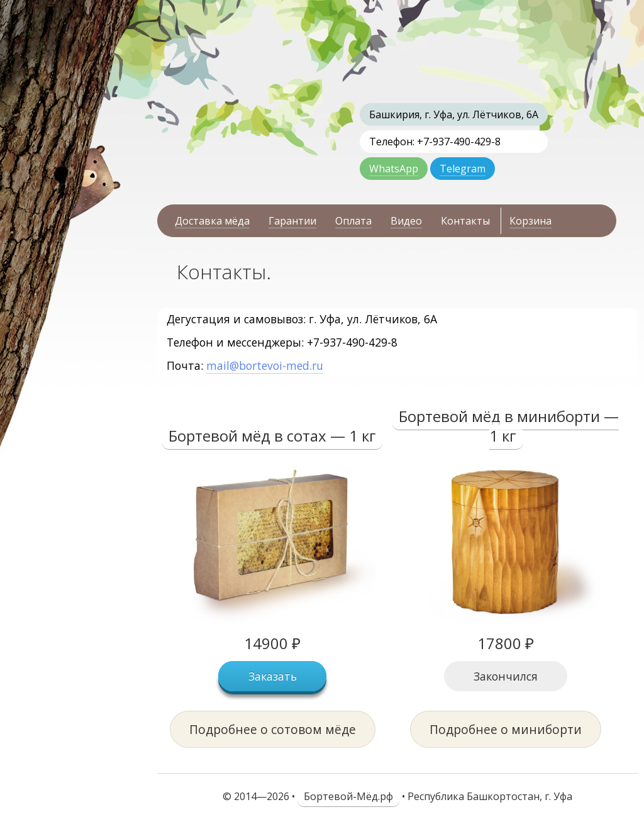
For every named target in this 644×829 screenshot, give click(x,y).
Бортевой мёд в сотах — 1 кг (272, 436)
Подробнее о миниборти (506, 729)
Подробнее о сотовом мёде (273, 729)
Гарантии (292, 221)
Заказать (273, 676)
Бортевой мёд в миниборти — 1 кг (509, 426)
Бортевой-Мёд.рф (348, 796)
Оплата (353, 221)
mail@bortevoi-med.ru (265, 365)
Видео (406, 221)
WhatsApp (394, 169)
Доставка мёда (212, 221)
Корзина (530, 221)
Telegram (463, 169)
